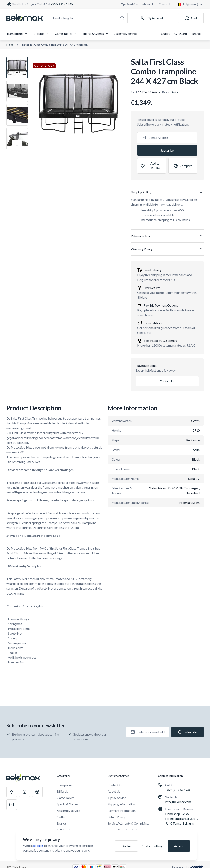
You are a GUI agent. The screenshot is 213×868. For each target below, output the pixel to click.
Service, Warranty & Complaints (128, 823)
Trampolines (17, 34)
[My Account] (155, 18)
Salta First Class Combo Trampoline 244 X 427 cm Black (55, 44)
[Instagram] (25, 792)
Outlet (165, 34)
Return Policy (116, 817)
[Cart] (191, 18)
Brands (196, 34)
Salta (175, 92)
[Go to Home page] (25, 18)
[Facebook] (12, 792)
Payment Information (122, 811)
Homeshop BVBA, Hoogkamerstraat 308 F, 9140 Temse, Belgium (181, 819)
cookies (38, 845)
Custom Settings (153, 846)
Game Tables (66, 34)
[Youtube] (12, 805)
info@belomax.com (178, 802)
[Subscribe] (167, 150)
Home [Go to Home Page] (10, 44)
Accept (179, 846)
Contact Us (166, 4)
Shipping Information (121, 804)
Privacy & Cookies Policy (124, 830)
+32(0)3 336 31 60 (178, 790)
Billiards (42, 34)
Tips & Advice (129, 4)
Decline (126, 846)
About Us (148, 4)
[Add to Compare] (183, 166)
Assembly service (126, 34)
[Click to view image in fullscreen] (79, 104)
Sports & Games (96, 34)
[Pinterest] (37, 792)
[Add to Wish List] (152, 166)
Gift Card (181, 34)
